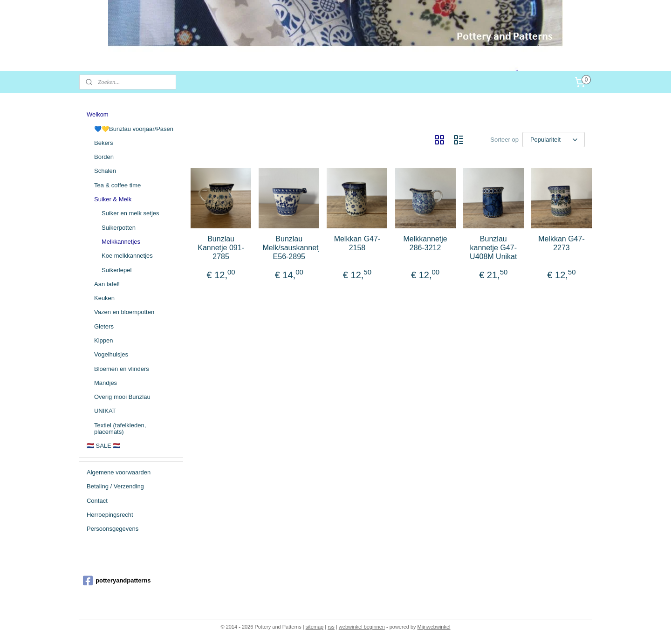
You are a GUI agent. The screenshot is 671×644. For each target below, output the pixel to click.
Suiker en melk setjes (130, 213)
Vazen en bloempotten (124, 312)
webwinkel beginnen (362, 627)
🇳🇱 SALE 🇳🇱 (103, 446)
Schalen (105, 171)
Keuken (104, 298)
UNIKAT (105, 411)
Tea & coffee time (117, 185)
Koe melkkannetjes (127, 256)
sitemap (315, 627)
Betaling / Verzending (115, 486)
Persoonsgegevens (113, 529)
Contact (97, 501)
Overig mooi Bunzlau (122, 397)
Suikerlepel (116, 270)
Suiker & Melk (113, 199)
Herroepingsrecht (110, 515)
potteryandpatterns (117, 581)
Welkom (98, 114)
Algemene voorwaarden (119, 472)
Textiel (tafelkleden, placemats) (120, 428)
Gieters (104, 326)
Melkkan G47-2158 (357, 243)
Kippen (103, 340)
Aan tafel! (107, 284)
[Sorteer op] (554, 140)
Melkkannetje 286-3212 (425, 243)
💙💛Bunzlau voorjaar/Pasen (134, 129)
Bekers (103, 143)
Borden (104, 157)
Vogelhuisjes (111, 354)
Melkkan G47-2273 (561, 243)
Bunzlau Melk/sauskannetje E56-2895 (289, 248)
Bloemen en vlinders (122, 369)
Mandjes (106, 383)
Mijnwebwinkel (434, 627)
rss (331, 627)
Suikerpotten (119, 228)
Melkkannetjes (121, 242)
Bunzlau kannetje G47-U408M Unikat (493, 248)
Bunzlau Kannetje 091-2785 (221, 248)
